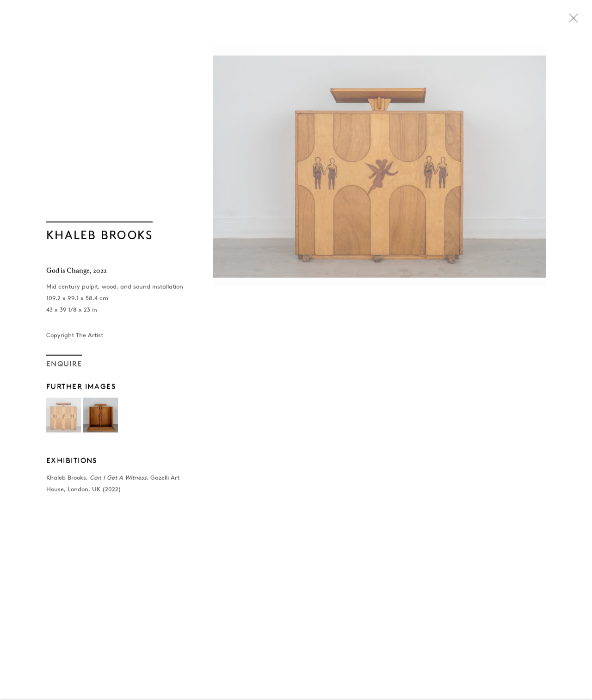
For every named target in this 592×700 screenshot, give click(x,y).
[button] (64, 417)
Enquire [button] (64, 365)
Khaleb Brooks (99, 236)
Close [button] (571, 21)
